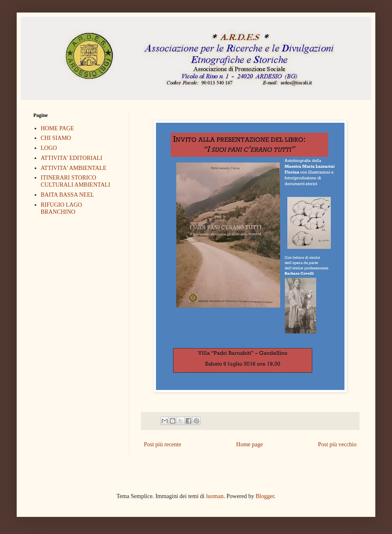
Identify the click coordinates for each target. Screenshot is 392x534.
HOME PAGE (58, 128)
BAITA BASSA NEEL (68, 195)
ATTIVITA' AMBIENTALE (74, 168)
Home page (249, 444)
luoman (215, 496)
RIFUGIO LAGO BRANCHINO (62, 208)
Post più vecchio (337, 444)
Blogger (265, 496)
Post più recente (162, 444)
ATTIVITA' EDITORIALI (72, 158)
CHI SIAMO (56, 138)
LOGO (49, 148)
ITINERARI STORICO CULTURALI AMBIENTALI (76, 181)
